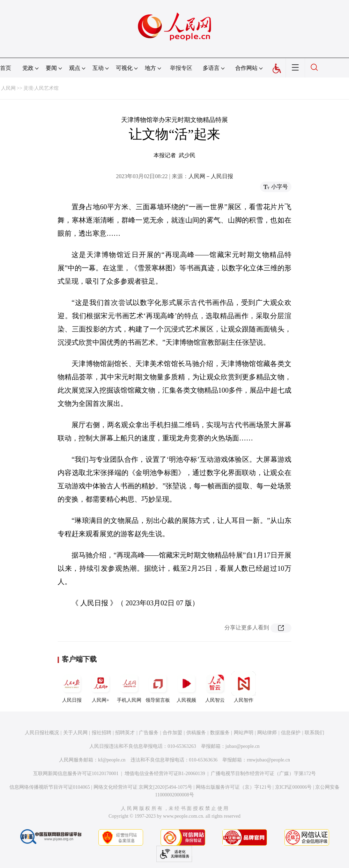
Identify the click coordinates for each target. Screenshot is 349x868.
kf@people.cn (112, 760)
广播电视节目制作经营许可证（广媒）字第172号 (263, 774)
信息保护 (291, 733)
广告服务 (149, 733)
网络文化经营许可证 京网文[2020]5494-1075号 (143, 787)
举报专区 (181, 68)
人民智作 (244, 687)
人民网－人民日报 (211, 176)
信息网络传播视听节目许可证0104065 (50, 787)
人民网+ (101, 687)
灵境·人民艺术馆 (41, 88)
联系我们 (314, 733)
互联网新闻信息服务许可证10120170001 (76, 774)
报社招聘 (102, 733)
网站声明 (244, 733)
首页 (6, 68)
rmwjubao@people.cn (268, 760)
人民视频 (186, 687)
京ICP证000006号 (294, 787)
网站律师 (267, 733)
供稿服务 (196, 733)
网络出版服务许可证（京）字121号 (234, 787)
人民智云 (215, 687)
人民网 (8, 88)
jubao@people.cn (243, 746)
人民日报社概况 (42, 733)
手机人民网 (129, 687)
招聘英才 (125, 733)
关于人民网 (75, 733)
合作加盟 (172, 733)
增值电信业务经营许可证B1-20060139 (165, 774)
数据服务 (220, 733)
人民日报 (72, 687)
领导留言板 (158, 687)
